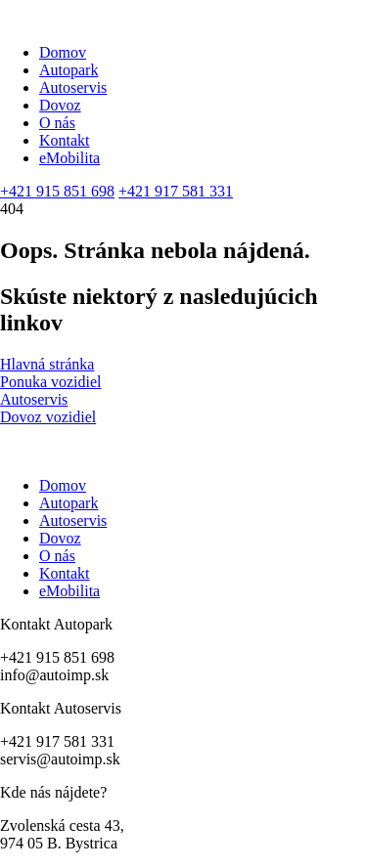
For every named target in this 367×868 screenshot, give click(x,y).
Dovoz (60, 105)
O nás (57, 123)
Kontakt (65, 140)
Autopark (69, 70)
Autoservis (73, 87)
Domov (63, 52)
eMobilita (69, 158)
